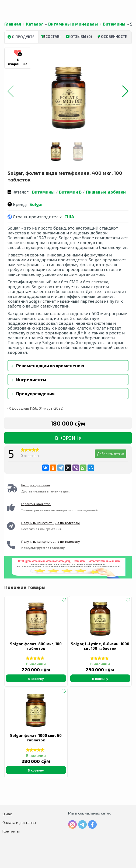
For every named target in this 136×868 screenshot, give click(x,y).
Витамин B (70, 192)
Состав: (51, 37)
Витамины (114, 24)
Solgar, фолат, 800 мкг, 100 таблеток (36, 646)
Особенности (112, 37)
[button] (125, 91)
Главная (13, 24)
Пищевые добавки (106, 192)
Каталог (35, 24)
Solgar (36, 204)
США (69, 217)
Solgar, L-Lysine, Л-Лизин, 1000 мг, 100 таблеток (100, 646)
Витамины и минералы (73, 24)
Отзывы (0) (79, 37)
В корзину (68, 438)
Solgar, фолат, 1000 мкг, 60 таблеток (36, 738)
